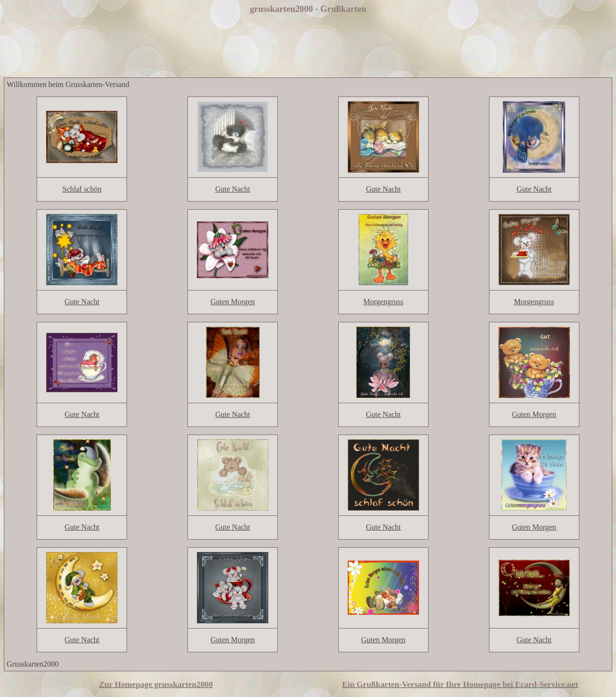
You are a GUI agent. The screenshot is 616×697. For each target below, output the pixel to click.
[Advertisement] (308, 47)
